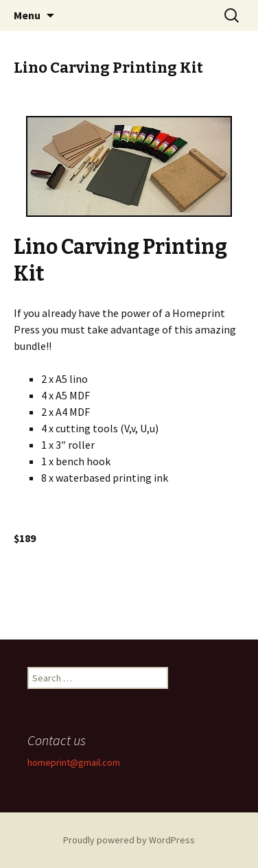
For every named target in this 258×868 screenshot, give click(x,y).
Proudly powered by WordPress (129, 840)
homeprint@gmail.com (74, 762)
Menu (27, 15)
